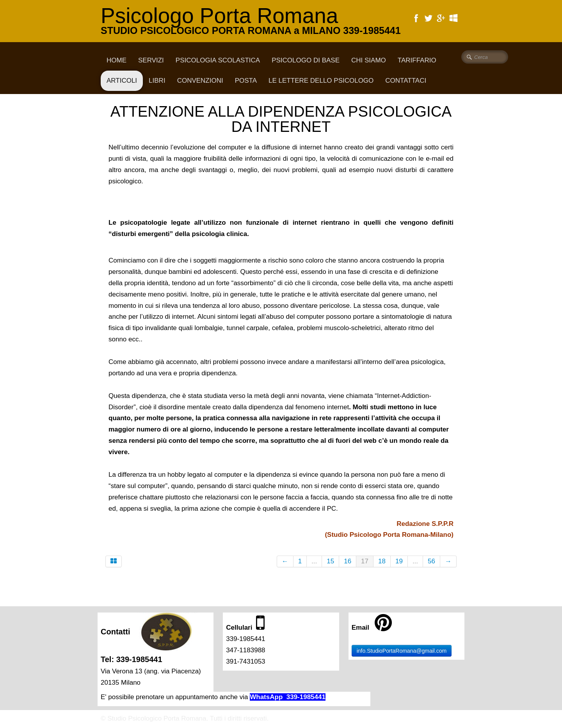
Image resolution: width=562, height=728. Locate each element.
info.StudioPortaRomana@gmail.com (402, 651)
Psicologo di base (306, 60)
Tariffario (417, 60)
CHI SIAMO (369, 60)
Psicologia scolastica (218, 60)
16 (348, 561)
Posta (246, 81)
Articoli (122, 81)
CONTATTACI (406, 81)
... (314, 561)
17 (365, 561)
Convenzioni (200, 81)
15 (330, 561)
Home (116, 60)
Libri (157, 81)
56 (431, 561)
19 (399, 561)
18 (382, 561)
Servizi (151, 60)
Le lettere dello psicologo (321, 81)
